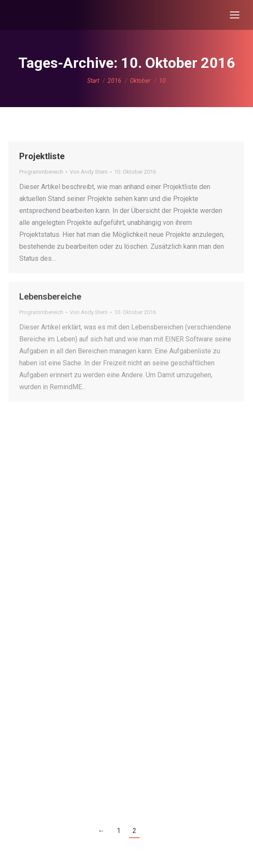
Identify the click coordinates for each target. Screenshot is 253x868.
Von (89, 172)
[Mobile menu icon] (235, 15)
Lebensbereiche (50, 297)
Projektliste (42, 156)
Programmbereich (41, 172)
